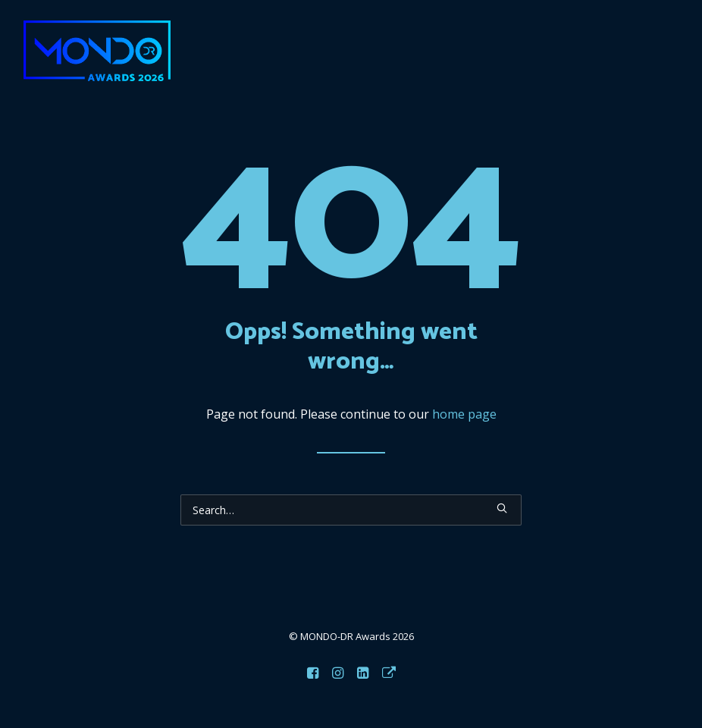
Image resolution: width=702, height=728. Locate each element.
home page (464, 414)
